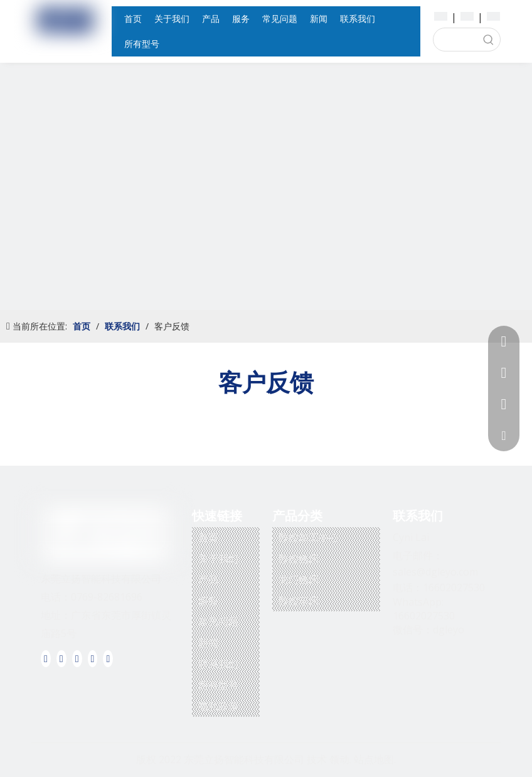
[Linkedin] (61, 658)
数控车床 (299, 601)
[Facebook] (46, 658)
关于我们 (218, 559)
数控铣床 (299, 559)
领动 (339, 759)
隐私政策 (218, 706)
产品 (208, 579)
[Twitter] (77, 658)
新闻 (208, 643)
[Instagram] (108, 658)
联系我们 (218, 664)
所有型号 (218, 685)
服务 (208, 601)
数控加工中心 (309, 537)
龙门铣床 (299, 579)
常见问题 (218, 621)
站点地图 (374, 759)
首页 (208, 537)
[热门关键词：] (489, 40)
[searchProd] (455, 40)
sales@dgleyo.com (435, 572)
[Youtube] (93, 658)
